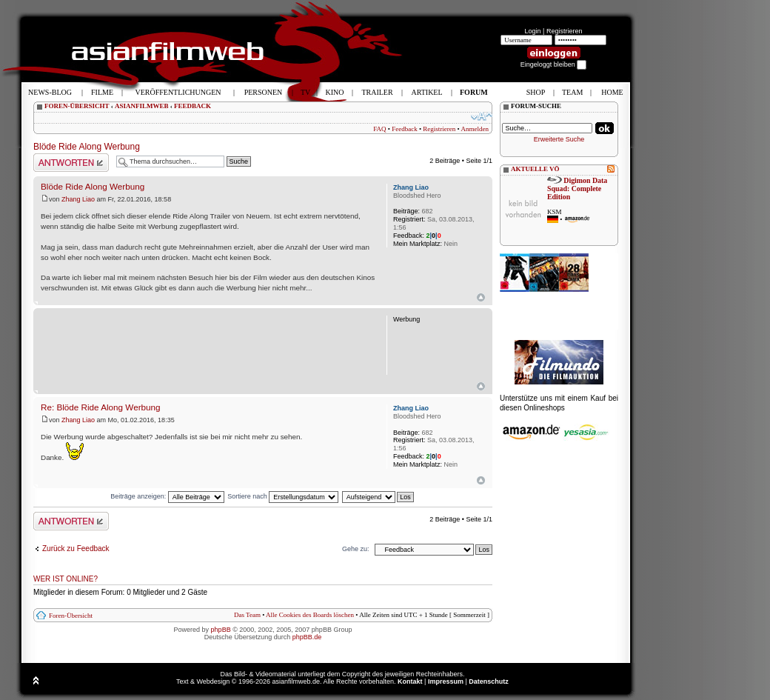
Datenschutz (489, 681)
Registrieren (565, 31)
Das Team (247, 615)
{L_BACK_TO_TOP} (481, 386)
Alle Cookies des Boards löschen (310, 615)
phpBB (221, 630)
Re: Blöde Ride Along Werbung (101, 407)
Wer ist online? (66, 579)
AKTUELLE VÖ (535, 169)
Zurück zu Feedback (76, 549)
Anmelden (475, 129)
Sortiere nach (283, 496)
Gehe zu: (356, 549)
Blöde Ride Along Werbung (87, 147)
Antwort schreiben (71, 163)
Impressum (446, 681)
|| (434, 236)
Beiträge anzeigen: (167, 496)
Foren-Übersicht (71, 616)
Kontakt (410, 681)
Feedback (404, 129)
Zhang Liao (78, 199)
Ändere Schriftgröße (482, 116)
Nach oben (481, 297)
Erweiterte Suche (559, 139)
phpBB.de (307, 637)
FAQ (379, 129)
